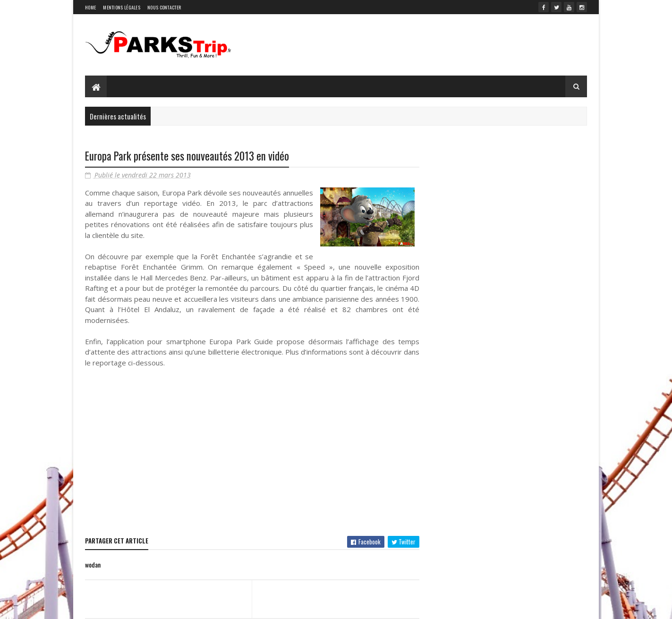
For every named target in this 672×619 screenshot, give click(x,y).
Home (90, 7)
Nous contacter (164, 7)
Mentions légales (122, 7)
